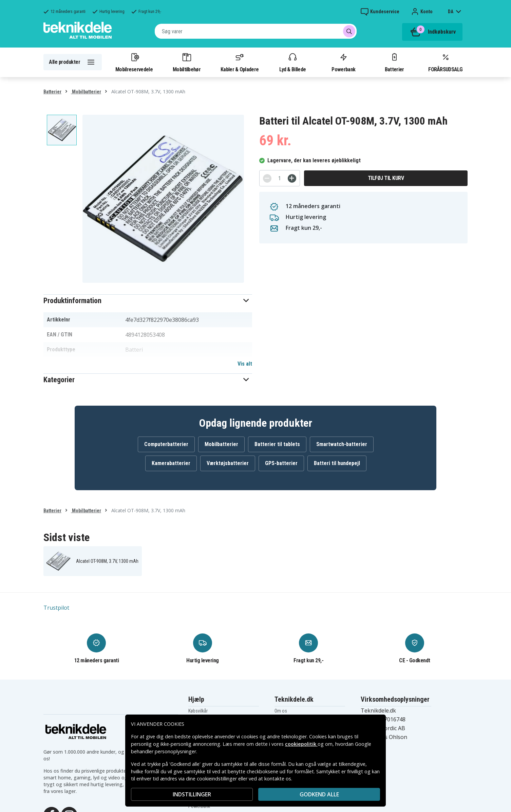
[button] (148, 301)
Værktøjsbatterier (228, 463)
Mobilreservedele (134, 62)
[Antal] (280, 178)
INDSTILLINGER (192, 794)
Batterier (394, 62)
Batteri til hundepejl (337, 463)
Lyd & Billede (292, 62)
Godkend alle (319, 794)
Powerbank (343, 62)
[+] (292, 178)
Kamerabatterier (171, 463)
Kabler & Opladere (240, 62)
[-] (267, 178)
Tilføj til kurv (386, 178)
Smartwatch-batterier (342, 444)
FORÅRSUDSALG (445, 62)
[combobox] (256, 31)
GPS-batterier (281, 463)
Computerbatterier (166, 444)
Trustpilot (56, 608)
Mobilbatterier (86, 92)
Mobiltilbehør (187, 62)
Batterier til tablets (277, 444)
